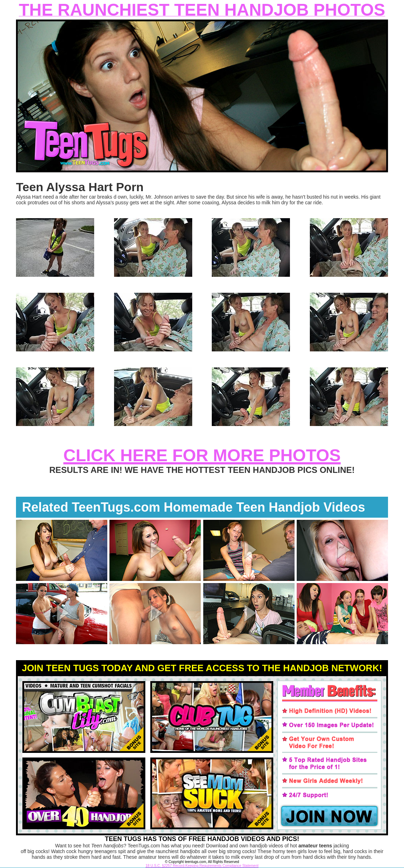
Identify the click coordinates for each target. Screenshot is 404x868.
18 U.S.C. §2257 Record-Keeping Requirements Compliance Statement (202, 866)
